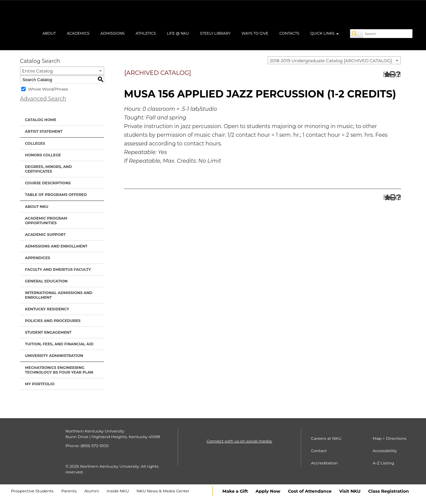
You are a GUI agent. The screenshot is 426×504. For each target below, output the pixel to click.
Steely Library (215, 33)
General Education (46, 281)
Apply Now (268, 491)
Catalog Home (41, 120)
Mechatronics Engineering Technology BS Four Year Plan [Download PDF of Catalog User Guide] (59, 370)
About (49, 33)
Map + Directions (390, 438)
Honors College (43, 155)
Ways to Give (255, 33)
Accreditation (325, 463)
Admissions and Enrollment (56, 246)
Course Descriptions (48, 183)
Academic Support (45, 235)
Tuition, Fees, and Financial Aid (59, 344)
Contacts (289, 33)
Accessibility (385, 451)
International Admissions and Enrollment (59, 295)
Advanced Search (43, 99)
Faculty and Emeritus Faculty (58, 269)
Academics (78, 33)
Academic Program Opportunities (46, 221)
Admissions (113, 33)
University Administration (54, 356)
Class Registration (388, 491)
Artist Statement (44, 131)
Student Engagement (48, 332)
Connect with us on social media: (239, 441)
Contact (319, 451)
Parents (69, 491)
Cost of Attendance (310, 491)
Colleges (35, 143)
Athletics (146, 33)
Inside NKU (118, 491)
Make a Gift (235, 491)
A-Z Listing (384, 463)
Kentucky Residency (47, 309)
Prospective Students (32, 491)
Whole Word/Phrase (48, 89)
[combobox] (334, 60)
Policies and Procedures (53, 321)
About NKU (37, 207)
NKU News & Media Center (163, 491)
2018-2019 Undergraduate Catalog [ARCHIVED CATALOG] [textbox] (331, 61)
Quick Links (324, 33)
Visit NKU (350, 491)
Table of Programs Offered (56, 195)
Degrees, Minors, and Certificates (48, 169)
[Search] (357, 34)
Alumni (92, 491)
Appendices (38, 258)
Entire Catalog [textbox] (37, 71)
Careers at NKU (326, 438)
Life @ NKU (178, 33)
